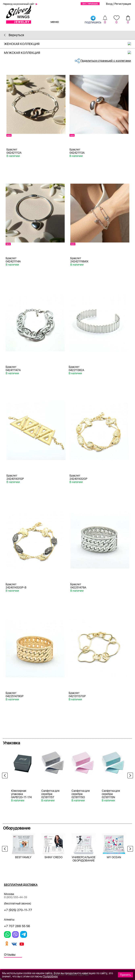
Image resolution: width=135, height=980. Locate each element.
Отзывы (10, 955)
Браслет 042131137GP (77, 695)
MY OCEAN (114, 857)
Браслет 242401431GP (15, 477)
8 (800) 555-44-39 (16, 897)
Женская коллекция (70, 44)
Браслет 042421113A (77, 151)
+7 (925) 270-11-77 (18, 910)
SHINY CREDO (53, 857)
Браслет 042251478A (78, 586)
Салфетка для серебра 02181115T (50, 794)
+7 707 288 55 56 (17, 926)
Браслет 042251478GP (15, 695)
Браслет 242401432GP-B (16, 586)
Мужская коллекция (70, 53)
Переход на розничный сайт (19, 4)
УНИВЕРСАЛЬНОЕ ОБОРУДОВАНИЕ (84, 859)
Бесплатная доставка (21, 885)
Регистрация (123, 4)
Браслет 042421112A (14, 151)
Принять (125, 975)
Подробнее (50, 976)
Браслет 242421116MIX (79, 260)
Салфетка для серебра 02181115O (81, 794)
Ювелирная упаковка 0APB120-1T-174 (21, 794)
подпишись (93, 20)
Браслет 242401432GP (78, 477)
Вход (109, 4)
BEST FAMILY (23, 857)
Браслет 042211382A (76, 368)
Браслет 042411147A (13, 368)
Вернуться (14, 35)
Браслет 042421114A (13, 260)
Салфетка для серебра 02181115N (111, 794)
